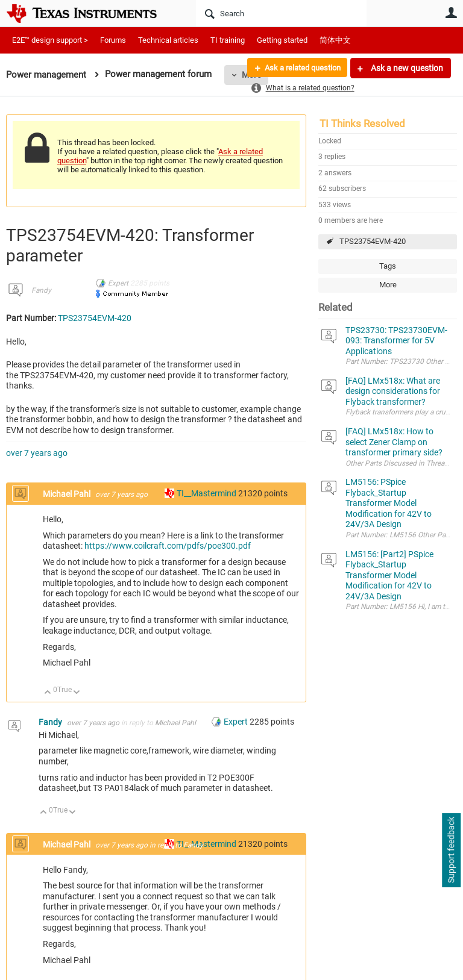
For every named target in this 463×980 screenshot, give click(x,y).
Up (48, 693)
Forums (113, 40)
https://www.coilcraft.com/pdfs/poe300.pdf (168, 546)
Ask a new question (406, 68)
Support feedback (451, 850)
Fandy (41, 290)
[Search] (281, 13)
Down (77, 693)
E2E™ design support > (50, 40)
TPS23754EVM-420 (373, 241)
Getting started (282, 40)
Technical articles (168, 40)
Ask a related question (298, 68)
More (388, 285)
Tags (388, 266)
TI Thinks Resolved (362, 123)
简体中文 (335, 40)
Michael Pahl (68, 494)
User (451, 13)
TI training (228, 40)
